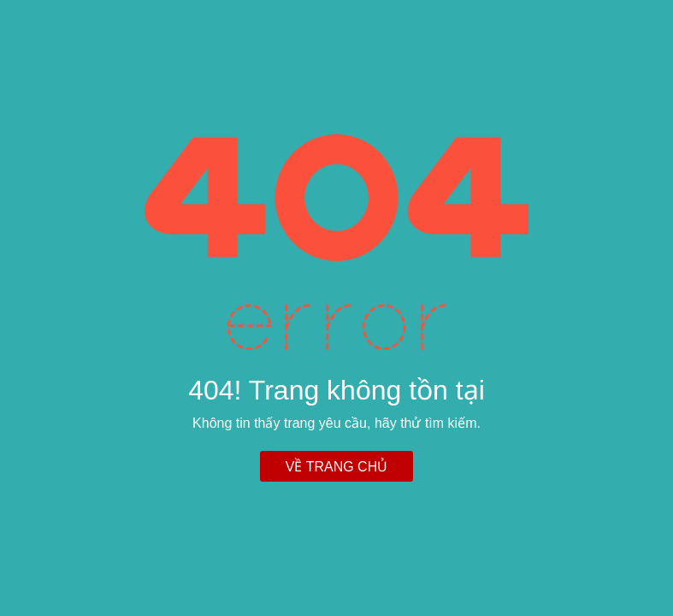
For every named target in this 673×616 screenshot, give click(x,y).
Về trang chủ (336, 467)
